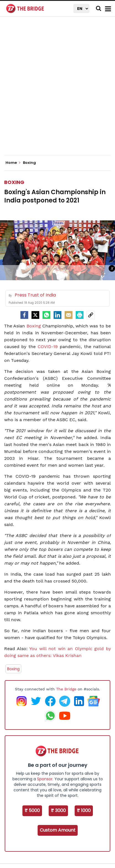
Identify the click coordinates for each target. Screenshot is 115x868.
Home (13, 163)
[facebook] (24, 315)
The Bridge (66, 689)
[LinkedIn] (57, 315)
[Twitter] (35, 315)
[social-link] (91, 315)
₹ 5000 (32, 810)
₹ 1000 (84, 810)
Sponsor (45, 779)
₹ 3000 (58, 810)
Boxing (14, 182)
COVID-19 (48, 347)
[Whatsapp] (46, 315)
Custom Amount (58, 830)
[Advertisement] (57, 90)
